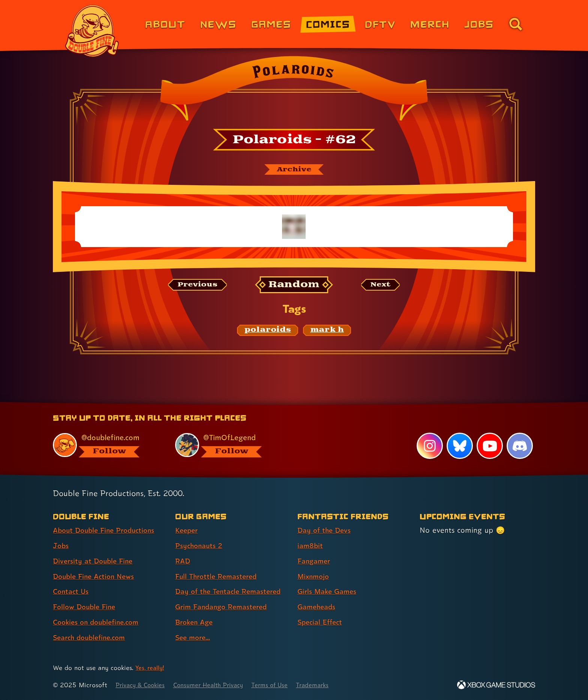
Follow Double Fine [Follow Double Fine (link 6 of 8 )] (86, 607)
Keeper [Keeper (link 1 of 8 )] (187, 531)
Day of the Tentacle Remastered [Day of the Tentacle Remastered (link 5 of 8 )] (231, 592)
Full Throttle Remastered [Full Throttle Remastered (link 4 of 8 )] (218, 577)
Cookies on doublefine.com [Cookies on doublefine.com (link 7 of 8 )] (99, 622)
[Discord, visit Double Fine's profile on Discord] (520, 446)
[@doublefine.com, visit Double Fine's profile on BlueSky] (105, 445)
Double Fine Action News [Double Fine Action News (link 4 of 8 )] (96, 577)
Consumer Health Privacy (216, 685)
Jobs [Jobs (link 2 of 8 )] (61, 546)
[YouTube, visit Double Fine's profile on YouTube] (489, 446)
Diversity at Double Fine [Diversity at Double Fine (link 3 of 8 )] (95, 561)
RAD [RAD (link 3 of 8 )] (183, 561)
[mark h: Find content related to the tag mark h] (327, 331)
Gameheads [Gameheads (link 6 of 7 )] (318, 607)
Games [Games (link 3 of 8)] (271, 24)
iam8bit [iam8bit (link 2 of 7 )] (311, 546)
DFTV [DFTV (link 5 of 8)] (380, 24)
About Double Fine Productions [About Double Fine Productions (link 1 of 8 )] (107, 531)
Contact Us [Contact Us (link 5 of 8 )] (72, 592)
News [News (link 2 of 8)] (218, 24)
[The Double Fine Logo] (92, 31)
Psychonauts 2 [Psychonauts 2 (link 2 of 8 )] (200, 546)
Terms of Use (282, 685)
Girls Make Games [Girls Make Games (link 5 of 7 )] (329, 592)
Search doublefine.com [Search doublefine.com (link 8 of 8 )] (92, 638)
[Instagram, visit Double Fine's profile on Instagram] (429, 446)
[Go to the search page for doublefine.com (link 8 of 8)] (516, 24)
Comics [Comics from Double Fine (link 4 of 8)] (328, 24)
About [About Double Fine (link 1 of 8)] (165, 24)
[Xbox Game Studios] (496, 685)
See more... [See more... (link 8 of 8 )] (194, 638)
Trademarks (326, 685)
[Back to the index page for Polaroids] (294, 91)
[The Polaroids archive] (294, 170)
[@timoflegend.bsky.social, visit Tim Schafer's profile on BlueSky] (228, 445)
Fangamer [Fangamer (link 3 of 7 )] (315, 561)
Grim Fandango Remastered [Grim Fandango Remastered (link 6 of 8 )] (224, 607)
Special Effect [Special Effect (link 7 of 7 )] (322, 622)
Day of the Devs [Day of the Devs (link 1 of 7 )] (325, 531)
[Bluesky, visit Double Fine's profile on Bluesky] (459, 446)
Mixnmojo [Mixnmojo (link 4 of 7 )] (315, 577)
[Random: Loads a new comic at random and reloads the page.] (294, 286)
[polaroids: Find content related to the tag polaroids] (268, 331)
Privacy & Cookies (142, 685)
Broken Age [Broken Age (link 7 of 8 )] (196, 622)
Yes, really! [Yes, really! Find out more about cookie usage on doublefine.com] (151, 668)
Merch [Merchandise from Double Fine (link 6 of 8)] (430, 24)
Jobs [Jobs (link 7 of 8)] (479, 24)
